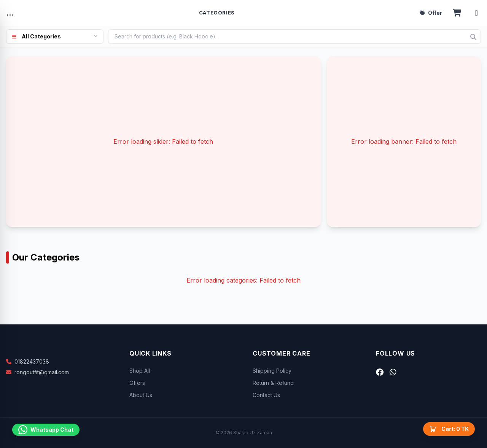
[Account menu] (477, 13)
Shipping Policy (272, 371)
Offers (137, 383)
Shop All (140, 371)
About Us (141, 395)
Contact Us (266, 395)
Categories (217, 13)
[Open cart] (457, 13)
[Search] (473, 37)
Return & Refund (273, 383)
